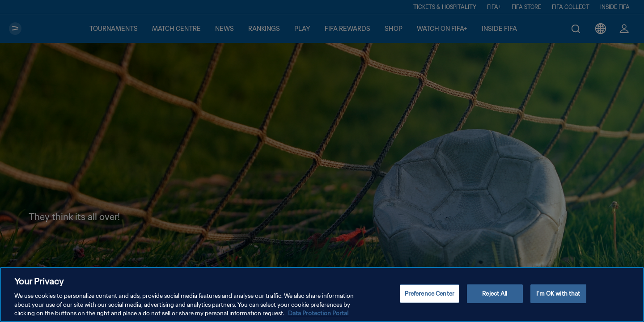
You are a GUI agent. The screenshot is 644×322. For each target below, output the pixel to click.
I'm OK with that (558, 301)
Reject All (495, 301)
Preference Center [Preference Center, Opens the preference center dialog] (430, 301)
